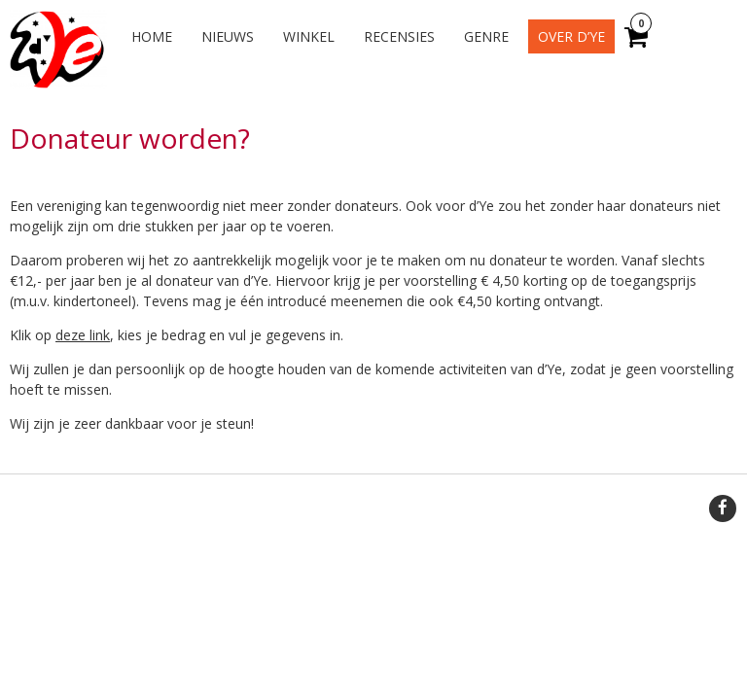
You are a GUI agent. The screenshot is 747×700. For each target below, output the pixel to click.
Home (152, 36)
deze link (83, 335)
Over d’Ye (571, 36)
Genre (486, 36)
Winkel (309, 36)
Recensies (399, 36)
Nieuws (228, 36)
